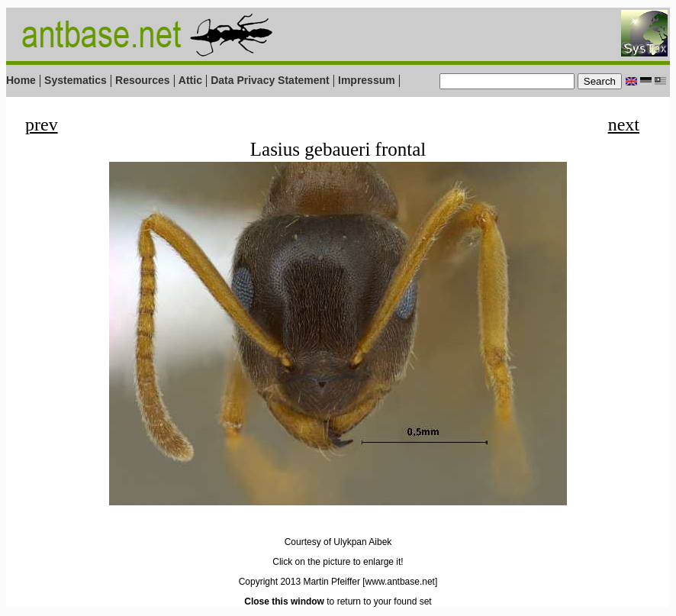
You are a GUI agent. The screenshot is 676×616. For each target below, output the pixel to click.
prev (42, 124)
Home (21, 80)
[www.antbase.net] (400, 582)
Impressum (367, 80)
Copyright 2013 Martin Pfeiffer (299, 582)
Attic (190, 80)
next (624, 124)
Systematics (76, 80)
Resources (143, 80)
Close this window (284, 601)
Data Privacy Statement (270, 80)
